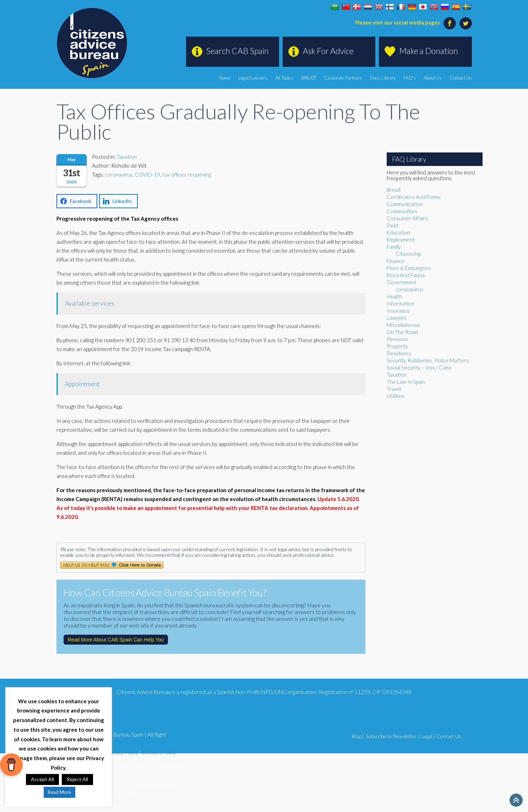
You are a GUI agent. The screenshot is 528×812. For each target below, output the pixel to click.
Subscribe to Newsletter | (393, 736)
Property (397, 346)
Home (225, 78)
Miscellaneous (403, 325)
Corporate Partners (343, 78)
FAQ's (410, 78)
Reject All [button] (77, 779)
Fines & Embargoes (409, 268)
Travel (394, 389)
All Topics (284, 78)
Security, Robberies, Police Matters (428, 360)
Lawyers (396, 318)
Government (402, 282)
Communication (405, 204)
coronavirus (119, 174)
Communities (402, 211)
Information (401, 303)
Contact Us (461, 78)
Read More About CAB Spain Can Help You (116, 640)
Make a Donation (429, 51)
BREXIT (309, 78)
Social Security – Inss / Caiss (419, 367)
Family (394, 247)
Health (394, 296)
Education (398, 232)
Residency (399, 353)
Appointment (82, 384)
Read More (59, 792)
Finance (396, 261)
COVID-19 (147, 174)
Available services (90, 303)
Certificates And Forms (414, 197)
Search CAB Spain (238, 51)
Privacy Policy (122, 752)
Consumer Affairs (407, 218)
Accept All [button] (42, 779)
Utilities (396, 396)
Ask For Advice (328, 51)
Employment (401, 240)
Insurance (398, 311)
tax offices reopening (187, 174)
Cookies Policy (159, 752)
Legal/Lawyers (253, 78)
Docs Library (383, 78)
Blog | (358, 736)
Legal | (428, 736)
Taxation (127, 157)
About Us (433, 78)
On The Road (402, 332)
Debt (393, 225)
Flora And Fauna (406, 275)
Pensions (397, 339)
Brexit (394, 190)
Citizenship (408, 254)
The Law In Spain (406, 382)
